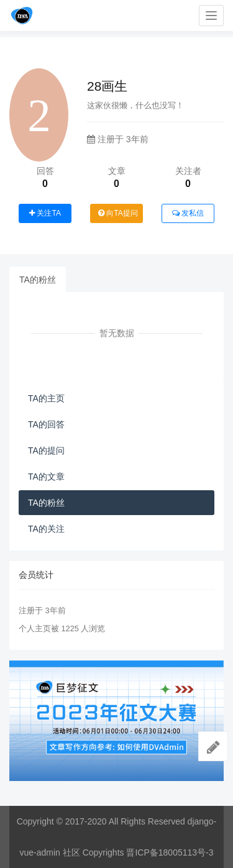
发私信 (188, 213)
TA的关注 (46, 529)
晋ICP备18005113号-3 (170, 852)
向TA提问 (118, 213)
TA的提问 (46, 450)
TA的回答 (46, 424)
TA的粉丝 (38, 280)
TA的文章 (46, 477)
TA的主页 (46, 398)
